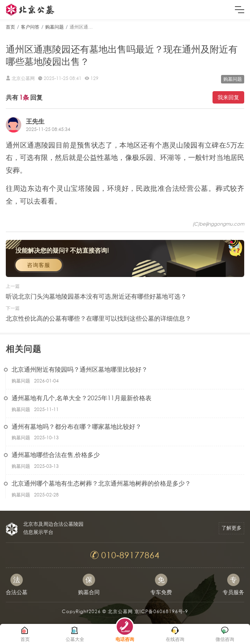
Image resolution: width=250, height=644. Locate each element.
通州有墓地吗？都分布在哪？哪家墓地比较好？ (77, 426)
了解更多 (231, 528)
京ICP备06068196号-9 (161, 611)
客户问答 (30, 27)
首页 (10, 27)
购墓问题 (54, 27)
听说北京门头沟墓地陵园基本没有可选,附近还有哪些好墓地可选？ (96, 296)
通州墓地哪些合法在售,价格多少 (56, 455)
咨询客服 (39, 265)
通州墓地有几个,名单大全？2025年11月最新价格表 (82, 398)
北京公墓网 (120, 611)
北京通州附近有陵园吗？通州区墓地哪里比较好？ (80, 369)
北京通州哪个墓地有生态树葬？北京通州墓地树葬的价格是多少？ (101, 483)
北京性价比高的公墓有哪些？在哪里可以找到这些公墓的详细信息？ (99, 318)
